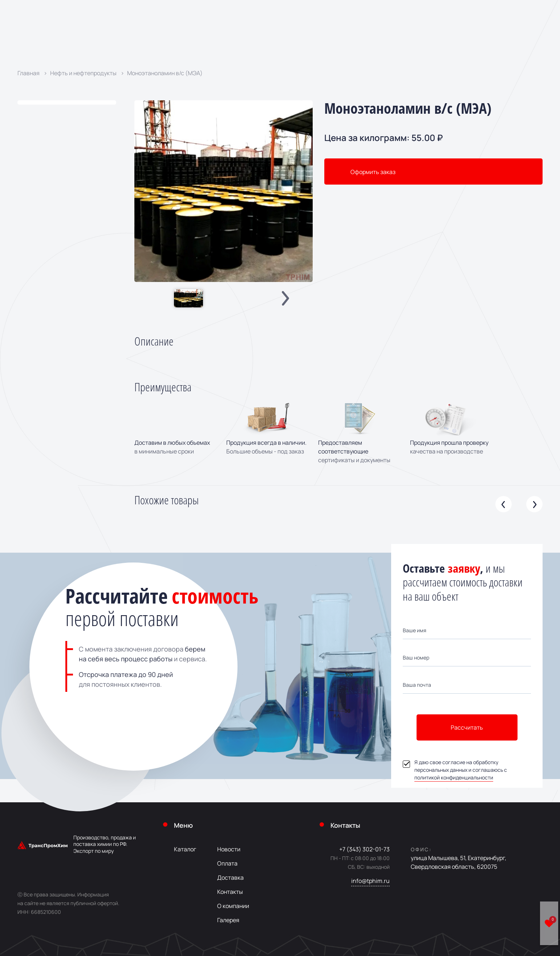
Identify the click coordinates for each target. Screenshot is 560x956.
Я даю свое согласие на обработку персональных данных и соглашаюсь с (455, 770)
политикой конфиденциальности (454, 777)
